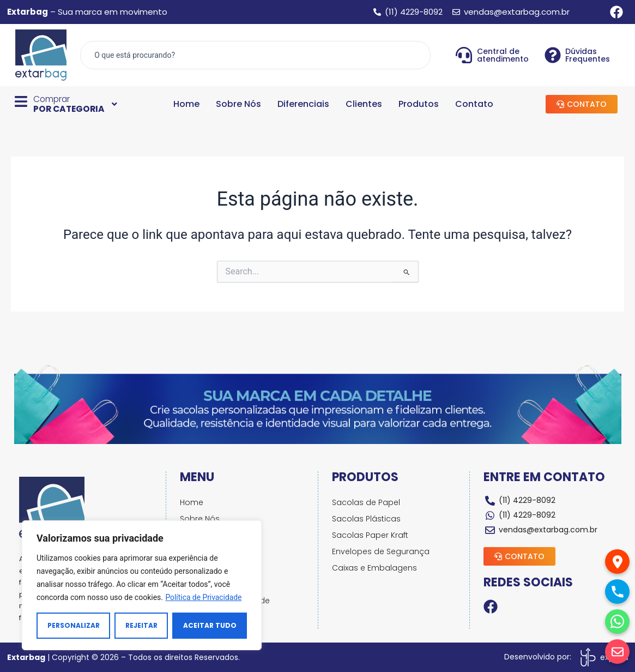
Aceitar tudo (210, 625)
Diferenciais (303, 104)
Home (186, 104)
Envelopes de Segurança (381, 551)
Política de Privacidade (204, 597)
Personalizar (74, 625)
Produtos (419, 104)
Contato (474, 104)
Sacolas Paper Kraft (371, 535)
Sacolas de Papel (367, 502)
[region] (142, 585)
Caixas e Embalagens (375, 568)
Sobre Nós (238, 104)
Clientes (364, 104)
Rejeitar (141, 625)
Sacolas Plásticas (367, 519)
